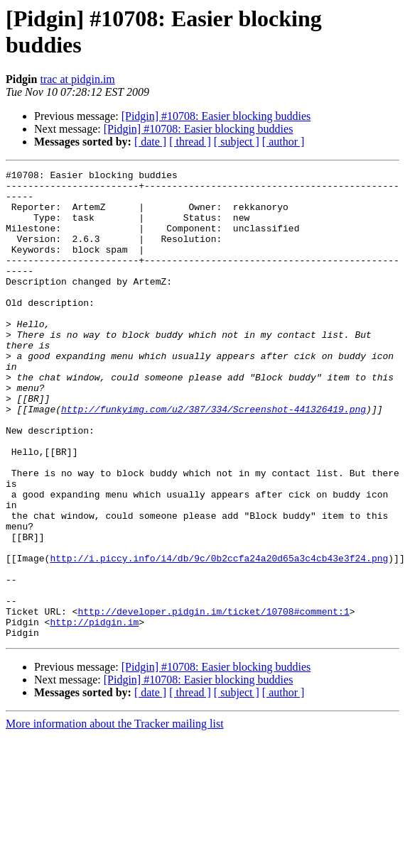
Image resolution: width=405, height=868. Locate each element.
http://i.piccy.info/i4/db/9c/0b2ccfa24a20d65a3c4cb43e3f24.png (219, 637)
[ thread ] (190, 142)
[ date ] (150, 142)
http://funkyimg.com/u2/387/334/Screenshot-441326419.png (214, 458)
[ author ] (283, 142)
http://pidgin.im (94, 713)
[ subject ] (237, 142)
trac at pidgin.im (77, 79)
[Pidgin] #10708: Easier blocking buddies (216, 116)
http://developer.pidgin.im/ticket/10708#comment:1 (213, 701)
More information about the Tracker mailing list (115, 817)
